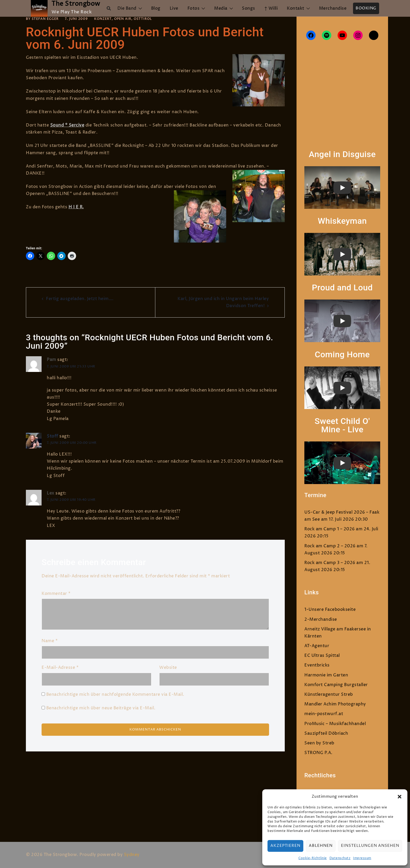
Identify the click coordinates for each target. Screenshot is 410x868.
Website (168, 668)
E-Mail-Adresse (60, 668)
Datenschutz (340, 858)
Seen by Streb (319, 743)
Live (174, 8)
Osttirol (143, 19)
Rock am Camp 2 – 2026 (330, 546)
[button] (400, 797)
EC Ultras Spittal (322, 656)
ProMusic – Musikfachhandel (335, 724)
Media (221, 8)
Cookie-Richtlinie (313, 858)
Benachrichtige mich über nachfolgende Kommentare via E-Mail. (115, 694)
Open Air (123, 19)
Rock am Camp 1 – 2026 (330, 529)
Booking (366, 8)
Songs (249, 8)
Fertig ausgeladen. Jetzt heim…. (80, 299)
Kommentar (56, 593)
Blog (156, 8)
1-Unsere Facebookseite (330, 610)
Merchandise (333, 8)
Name (50, 641)
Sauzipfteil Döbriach (326, 733)
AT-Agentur (317, 646)
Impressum (362, 858)
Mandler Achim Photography (335, 704)
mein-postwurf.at (324, 714)
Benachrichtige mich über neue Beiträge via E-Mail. (101, 708)
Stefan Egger (45, 19)
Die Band (127, 8)
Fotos (194, 8)
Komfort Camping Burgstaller (336, 685)
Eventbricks (317, 665)
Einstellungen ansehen (370, 846)
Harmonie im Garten (326, 675)
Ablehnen (321, 846)
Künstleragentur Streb (329, 694)
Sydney (132, 855)
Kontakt (296, 8)
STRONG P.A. (318, 753)
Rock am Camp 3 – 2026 (330, 563)
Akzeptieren (285, 846)
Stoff (53, 436)
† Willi (271, 8)
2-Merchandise (321, 619)
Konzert (103, 19)
